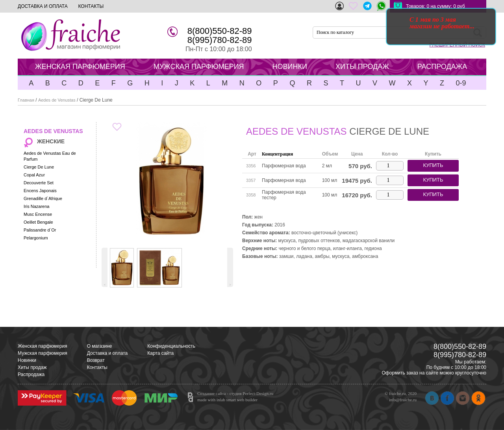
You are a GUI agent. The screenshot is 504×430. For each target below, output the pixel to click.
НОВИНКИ (290, 67)
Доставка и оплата (107, 353)
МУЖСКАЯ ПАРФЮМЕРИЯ (199, 67)
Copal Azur (34, 175)
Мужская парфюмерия (43, 353)
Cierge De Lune (39, 167)
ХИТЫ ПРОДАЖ (362, 67)
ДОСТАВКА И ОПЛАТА (43, 6)
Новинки (27, 360)
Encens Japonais (40, 191)
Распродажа (31, 374)
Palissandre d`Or (40, 230)
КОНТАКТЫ (91, 6)
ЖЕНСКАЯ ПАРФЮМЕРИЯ (80, 67)
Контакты (97, 367)
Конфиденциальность (171, 346)
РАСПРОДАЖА (442, 67)
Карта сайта (160, 353)
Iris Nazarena (36, 206)
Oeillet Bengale (38, 222)
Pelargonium (36, 238)
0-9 (461, 83)
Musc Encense (38, 214)
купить (433, 165)
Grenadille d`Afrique (43, 198)
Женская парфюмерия (43, 346)
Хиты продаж (32, 367)
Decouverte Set (39, 183)
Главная (26, 100)
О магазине (100, 346)
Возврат (96, 360)
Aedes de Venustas (57, 100)
